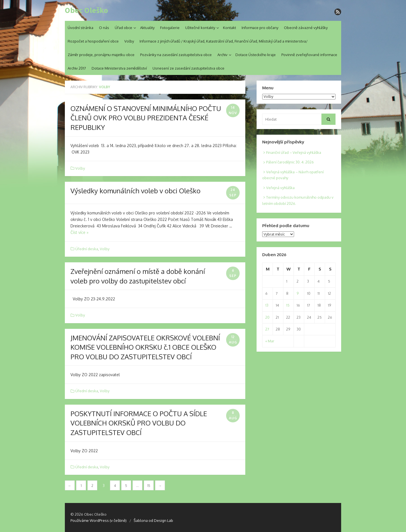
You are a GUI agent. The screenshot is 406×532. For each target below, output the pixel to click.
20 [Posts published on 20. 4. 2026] (267, 317)
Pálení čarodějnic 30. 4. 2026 (290, 162)
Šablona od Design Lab (153, 520)
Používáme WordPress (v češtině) (99, 520)
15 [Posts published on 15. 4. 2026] (288, 305)
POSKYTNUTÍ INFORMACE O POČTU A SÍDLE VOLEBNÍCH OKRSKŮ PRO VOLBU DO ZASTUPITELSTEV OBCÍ (139, 423)
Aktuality (147, 28)
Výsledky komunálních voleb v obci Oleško (135, 191)
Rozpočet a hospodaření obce (93, 41)
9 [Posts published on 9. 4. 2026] (298, 293)
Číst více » (80, 232)
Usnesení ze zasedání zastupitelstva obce (188, 68)
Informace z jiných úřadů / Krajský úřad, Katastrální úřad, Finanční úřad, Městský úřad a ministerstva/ (224, 41)
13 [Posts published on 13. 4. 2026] (267, 305)
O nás (104, 28)
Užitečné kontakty (200, 28)
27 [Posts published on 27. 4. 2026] (267, 329)
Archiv (222, 55)
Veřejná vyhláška (280, 188)
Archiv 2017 (77, 68)
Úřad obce (123, 28)
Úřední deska (87, 249)
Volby (129, 41)
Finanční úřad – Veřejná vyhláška (294, 152)
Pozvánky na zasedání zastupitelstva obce (176, 55)
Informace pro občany (260, 28)
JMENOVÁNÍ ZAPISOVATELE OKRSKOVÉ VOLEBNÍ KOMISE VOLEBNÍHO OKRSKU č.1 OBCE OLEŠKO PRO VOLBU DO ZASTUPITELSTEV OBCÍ (145, 347)
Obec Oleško (86, 10)
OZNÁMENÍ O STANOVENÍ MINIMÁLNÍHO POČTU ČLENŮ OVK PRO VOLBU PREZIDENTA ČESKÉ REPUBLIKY (146, 118)
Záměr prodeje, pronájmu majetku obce (101, 55)
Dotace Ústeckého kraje (256, 55)
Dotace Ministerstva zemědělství (119, 68)
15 (149, 486)
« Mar (270, 341)
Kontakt (230, 28)
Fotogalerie (170, 28)
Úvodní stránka (80, 28)
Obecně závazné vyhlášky (306, 28)
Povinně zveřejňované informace (309, 55)
